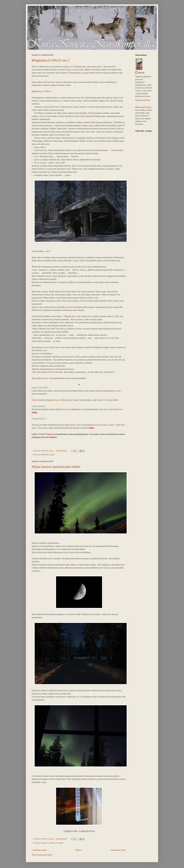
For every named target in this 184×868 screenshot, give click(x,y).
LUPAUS (47, 91)
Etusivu (79, 850)
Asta (78, 425)
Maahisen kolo (62, 409)
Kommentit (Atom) (45, 855)
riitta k (105, 425)
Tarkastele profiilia (143, 100)
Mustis (50, 434)
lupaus (52, 455)
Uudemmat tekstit (40, 850)
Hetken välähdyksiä (61, 400)
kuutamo (44, 843)
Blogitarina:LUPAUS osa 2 (50, 60)
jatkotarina (45, 455)
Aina (123, 425)
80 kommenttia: (62, 839)
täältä (115, 400)
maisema (52, 843)
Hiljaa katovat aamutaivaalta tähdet (56, 467)
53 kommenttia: (62, 451)
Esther (46, 378)
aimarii (141, 73)
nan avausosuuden (76, 70)
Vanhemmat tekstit (118, 850)
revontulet (60, 843)
